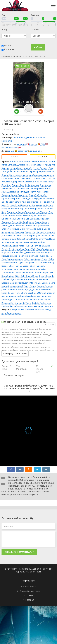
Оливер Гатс (31, 232)
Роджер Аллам (17, 182)
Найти (38, 48)
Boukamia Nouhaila (42, 296)
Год (3, 15)
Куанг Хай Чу (46, 256)
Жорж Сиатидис (43, 225)
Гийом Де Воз (8, 293)
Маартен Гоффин (28, 266)
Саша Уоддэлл (8, 215)
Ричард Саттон (47, 161)
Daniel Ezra (7, 165)
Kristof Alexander (47, 276)
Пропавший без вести (21, 57)
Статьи (30, 595)
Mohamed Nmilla (25, 296)
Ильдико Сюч (8, 303)
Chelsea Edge (8, 279)
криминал (35, 151)
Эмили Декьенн (9, 168)
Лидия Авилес (34, 306)
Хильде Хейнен (30, 242)
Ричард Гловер (42, 222)
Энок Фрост (45, 185)
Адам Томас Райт (39, 215)
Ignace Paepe (25, 263)
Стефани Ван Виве (26, 219)
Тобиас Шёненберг (24, 273)
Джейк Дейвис (8, 225)
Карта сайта (30, 587)
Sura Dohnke (18, 239)
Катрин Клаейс (9, 283)
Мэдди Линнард (9, 296)
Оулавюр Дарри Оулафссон (15, 195)
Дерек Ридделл (46, 171)
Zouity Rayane (44, 300)
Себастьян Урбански (43, 273)
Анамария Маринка (41, 188)
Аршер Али (50, 165)
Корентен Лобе (25, 168)
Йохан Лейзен (17, 171)
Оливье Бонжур (9, 175)
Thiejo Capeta (30, 286)
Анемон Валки (42, 219)
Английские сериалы (11, 313)
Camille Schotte (9, 249)
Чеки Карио (16, 161)
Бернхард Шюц (33, 212)
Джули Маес (18, 246)
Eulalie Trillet (7, 306)
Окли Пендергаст (23, 205)
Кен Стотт (46, 178)
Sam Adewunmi (33, 269)
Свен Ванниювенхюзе (12, 259)
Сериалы (9, 49)
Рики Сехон (34, 256)
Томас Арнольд (40, 175)
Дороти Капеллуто (40, 279)
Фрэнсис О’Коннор (32, 178)
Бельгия (33, 144)
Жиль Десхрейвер (10, 192)
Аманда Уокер (47, 182)
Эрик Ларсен (16, 242)
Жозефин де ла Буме (44, 202)
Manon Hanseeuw (47, 293)
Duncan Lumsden (23, 279)
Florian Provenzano (28, 300)
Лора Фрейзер (31, 171)
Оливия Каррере (45, 286)
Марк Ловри (38, 209)
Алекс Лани (38, 229)
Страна (35, 30)
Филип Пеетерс (42, 192)
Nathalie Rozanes (36, 252)
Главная (30, 600)
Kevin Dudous (8, 276)
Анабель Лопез (24, 249)
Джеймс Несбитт (9, 188)
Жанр (4, 30)
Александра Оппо (10, 300)
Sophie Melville (31, 239)
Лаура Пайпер (36, 195)
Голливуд (47, 310)
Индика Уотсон (20, 256)
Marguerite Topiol (23, 303)
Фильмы (9, 46)
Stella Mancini (38, 263)
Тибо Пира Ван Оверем (43, 249)
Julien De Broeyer (9, 290)
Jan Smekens (47, 306)
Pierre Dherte (21, 293)
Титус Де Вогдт (27, 192)
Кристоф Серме (9, 219)
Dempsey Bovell (16, 286)
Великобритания (10, 148)
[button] (13, 375)
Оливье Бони (22, 236)
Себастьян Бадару (33, 259)
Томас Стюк (30, 246)
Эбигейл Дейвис (26, 202)
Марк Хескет (8, 252)
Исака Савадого (37, 165)
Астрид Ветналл (40, 168)
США (43, 144)
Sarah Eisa (33, 293)
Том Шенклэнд (20, 137)
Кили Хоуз (6, 185)
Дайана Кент (24, 188)
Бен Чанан (32, 137)
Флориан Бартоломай (21, 209)
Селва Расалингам (46, 232)
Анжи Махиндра (25, 175)
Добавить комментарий (19, 552)
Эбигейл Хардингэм (25, 225)
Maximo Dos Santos (39, 283)
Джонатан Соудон (10, 222)
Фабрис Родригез (10, 263)
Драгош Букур (34, 198)
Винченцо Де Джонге (28, 290)
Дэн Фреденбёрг (10, 202)
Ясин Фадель (39, 205)
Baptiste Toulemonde (41, 303)
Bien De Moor (45, 290)
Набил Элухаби (23, 215)
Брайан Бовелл (27, 222)
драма (11, 151)
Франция (22, 144)
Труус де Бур (47, 212)
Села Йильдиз (21, 252)
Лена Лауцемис (17, 232)
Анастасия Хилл (32, 182)
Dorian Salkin (48, 259)
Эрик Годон (21, 198)
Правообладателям (30, 591)
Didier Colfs (20, 276)
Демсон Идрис (8, 236)
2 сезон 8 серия (6, 367)
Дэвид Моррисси (21, 165)
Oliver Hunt (14, 266)
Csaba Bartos (19, 269)
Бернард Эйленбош (38, 236)
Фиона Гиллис (43, 246)
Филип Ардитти (15, 178)
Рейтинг (35, 15)
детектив (22, 151)
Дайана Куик (18, 185)
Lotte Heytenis (23, 283)
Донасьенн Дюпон (16, 212)
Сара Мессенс (48, 198)
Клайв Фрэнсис (32, 185)
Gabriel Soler (32, 276)
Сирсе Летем (26, 229)
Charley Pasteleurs (10, 229)
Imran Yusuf (44, 239)
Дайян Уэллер (20, 306)
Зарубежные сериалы (22, 310)
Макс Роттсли (8, 205)
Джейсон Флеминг (31, 161)
